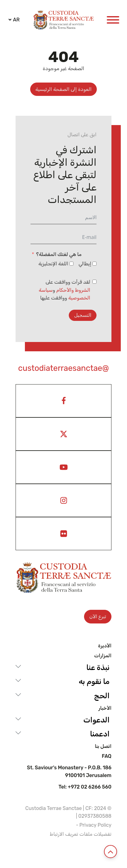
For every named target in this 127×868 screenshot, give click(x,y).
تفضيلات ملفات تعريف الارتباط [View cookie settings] (81, 834)
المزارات (103, 656)
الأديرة (105, 646)
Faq (107, 756)
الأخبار (105, 708)
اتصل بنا (103, 746)
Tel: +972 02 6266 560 (85, 787)
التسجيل (83, 315)
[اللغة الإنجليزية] (71, 264)
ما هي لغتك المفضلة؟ (59, 254)
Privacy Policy (95, 825)
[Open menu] (113, 20)
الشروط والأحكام (73, 290)
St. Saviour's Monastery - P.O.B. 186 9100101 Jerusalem (69, 772)
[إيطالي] (94, 264)
